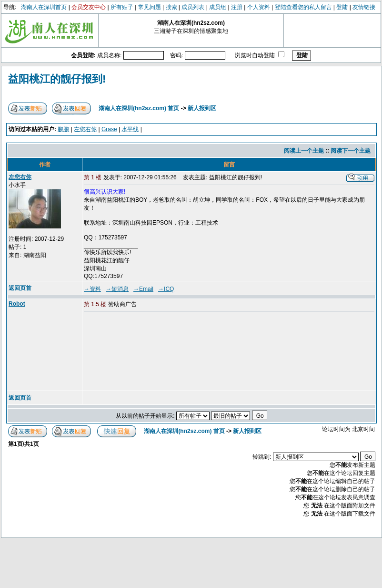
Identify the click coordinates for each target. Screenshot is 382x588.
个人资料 (259, 7)
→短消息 (117, 289)
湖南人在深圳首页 (44, 7)
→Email (143, 289)
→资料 (92, 289)
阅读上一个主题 (304, 151)
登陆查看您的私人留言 (303, 7)
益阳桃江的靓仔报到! (57, 79)
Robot (17, 304)
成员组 (218, 7)
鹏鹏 (63, 129)
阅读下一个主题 (351, 151)
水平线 (130, 129)
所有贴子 (122, 7)
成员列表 (193, 7)
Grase (109, 129)
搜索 (171, 7)
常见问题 (150, 7)
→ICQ (166, 289)
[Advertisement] (132, 352)
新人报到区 (202, 108)
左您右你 (85, 129)
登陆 (342, 7)
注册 (237, 7)
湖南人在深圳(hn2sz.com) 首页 (139, 108)
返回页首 (20, 288)
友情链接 (364, 7)
